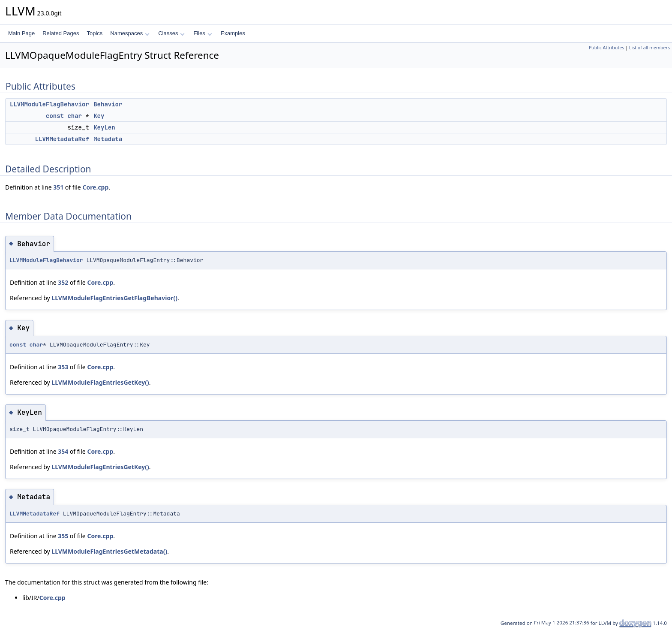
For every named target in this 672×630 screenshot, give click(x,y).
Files (202, 33)
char (75, 116)
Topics (94, 33)
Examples (233, 33)
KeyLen (104, 127)
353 (63, 367)
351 (58, 187)
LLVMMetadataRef (62, 139)
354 (63, 451)
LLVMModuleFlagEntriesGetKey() (100, 382)
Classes (171, 33)
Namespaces (130, 33)
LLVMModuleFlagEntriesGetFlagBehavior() (114, 298)
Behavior (108, 104)
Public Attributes (607, 48)
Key (99, 116)
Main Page (21, 33)
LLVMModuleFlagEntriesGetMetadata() (109, 551)
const (55, 116)
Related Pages (61, 33)
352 (63, 282)
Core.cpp (95, 187)
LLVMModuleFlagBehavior (49, 104)
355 (63, 536)
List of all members (649, 48)
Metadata (108, 139)
